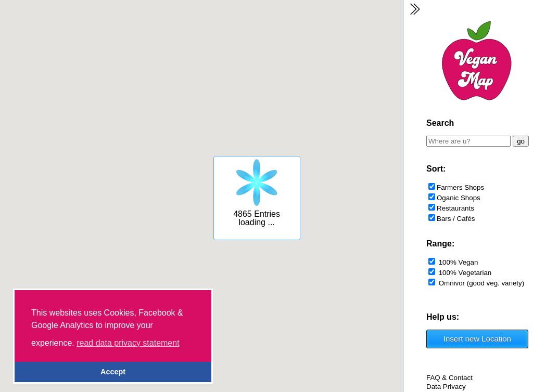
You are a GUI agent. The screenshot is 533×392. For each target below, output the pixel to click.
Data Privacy (446, 387)
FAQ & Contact (449, 378)
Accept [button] (113, 372)
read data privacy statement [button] (128, 343)
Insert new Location (477, 339)
